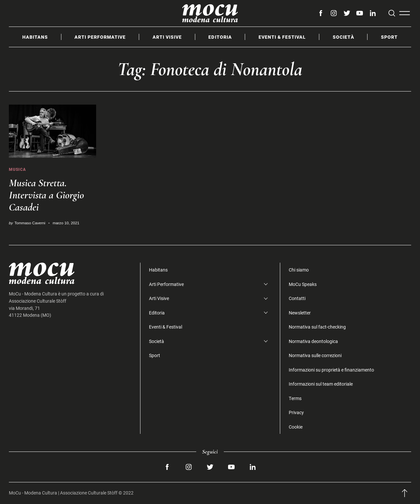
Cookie (296, 427)
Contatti (297, 298)
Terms (295, 398)
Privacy (296, 412)
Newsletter (300, 313)
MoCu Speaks (303, 284)
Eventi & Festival (282, 37)
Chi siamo (299, 270)
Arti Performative (100, 37)
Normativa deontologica (313, 341)
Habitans (35, 37)
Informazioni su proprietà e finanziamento (331, 370)
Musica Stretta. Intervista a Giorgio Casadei (46, 195)
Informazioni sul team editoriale (321, 384)
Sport (389, 37)
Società (344, 37)
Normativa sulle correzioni (315, 355)
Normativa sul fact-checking (317, 327)
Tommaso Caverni (30, 223)
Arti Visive (167, 37)
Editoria (220, 37)
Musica (17, 169)
